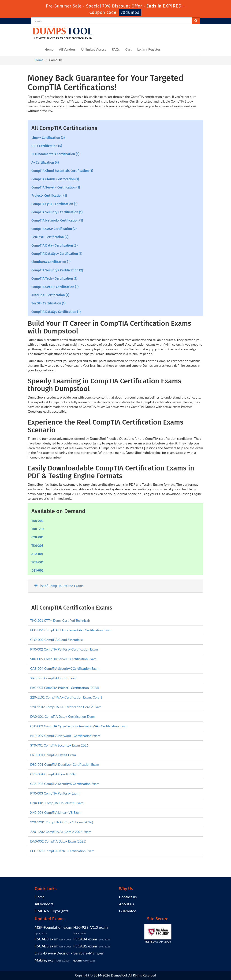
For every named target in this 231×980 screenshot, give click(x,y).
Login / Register (149, 49)
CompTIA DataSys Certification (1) (56, 312)
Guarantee (128, 911)
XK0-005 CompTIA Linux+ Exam (53, 678)
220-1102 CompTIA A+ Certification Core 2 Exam (66, 707)
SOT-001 (37, 562)
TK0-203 (37, 546)
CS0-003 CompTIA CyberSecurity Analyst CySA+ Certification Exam (79, 726)
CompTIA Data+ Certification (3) (54, 246)
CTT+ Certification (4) (47, 146)
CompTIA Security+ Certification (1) (57, 212)
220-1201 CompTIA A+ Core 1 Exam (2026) (62, 822)
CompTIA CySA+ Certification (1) (54, 204)
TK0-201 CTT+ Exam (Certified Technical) (60, 620)
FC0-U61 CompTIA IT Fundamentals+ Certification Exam (71, 630)
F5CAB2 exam (85, 946)
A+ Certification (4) (45, 163)
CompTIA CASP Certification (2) (54, 229)
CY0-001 (37, 537)
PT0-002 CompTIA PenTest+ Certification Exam (64, 649)
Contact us (128, 897)
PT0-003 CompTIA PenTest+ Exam (55, 793)
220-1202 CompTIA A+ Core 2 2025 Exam (61, 832)
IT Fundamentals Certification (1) (55, 154)
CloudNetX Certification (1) (51, 262)
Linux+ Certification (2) (48, 138)
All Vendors (67, 49)
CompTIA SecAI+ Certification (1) (55, 287)
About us (126, 904)
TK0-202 (37, 521)
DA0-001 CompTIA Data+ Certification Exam (62, 716)
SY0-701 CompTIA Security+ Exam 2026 (59, 745)
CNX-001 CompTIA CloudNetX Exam (57, 803)
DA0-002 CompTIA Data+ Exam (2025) (58, 841)
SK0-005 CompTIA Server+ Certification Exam (63, 659)
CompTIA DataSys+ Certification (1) (57, 254)
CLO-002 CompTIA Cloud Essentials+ (57, 640)
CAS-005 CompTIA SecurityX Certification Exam (65, 784)
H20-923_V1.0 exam (91, 927)
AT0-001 (37, 554)
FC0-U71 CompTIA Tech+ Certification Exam (62, 851)
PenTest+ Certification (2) (50, 237)
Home (49, 49)
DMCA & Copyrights (52, 911)
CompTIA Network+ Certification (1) (57, 220)
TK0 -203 (38, 529)
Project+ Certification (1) (49, 196)
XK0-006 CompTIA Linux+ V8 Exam (56, 812)
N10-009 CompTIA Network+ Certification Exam (65, 736)
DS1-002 (37, 571)
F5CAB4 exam (85, 939)
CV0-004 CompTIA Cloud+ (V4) (53, 774)
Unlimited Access (94, 49)
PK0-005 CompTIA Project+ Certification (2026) (65, 688)
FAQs (116, 49)
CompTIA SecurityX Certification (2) (57, 270)
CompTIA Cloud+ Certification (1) (55, 179)
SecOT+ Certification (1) (48, 303)
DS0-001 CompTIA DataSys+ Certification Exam (65, 764)
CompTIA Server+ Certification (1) (56, 187)
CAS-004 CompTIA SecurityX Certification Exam (65, 668)
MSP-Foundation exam (53, 927)
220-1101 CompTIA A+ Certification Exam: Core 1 (66, 697)
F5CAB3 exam (47, 939)
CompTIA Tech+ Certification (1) (54, 279)
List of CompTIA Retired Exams (59, 586)
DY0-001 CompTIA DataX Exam (53, 755)
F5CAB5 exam (47, 946)
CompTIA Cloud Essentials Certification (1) (62, 171)
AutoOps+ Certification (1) (50, 295)
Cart (129, 49)
